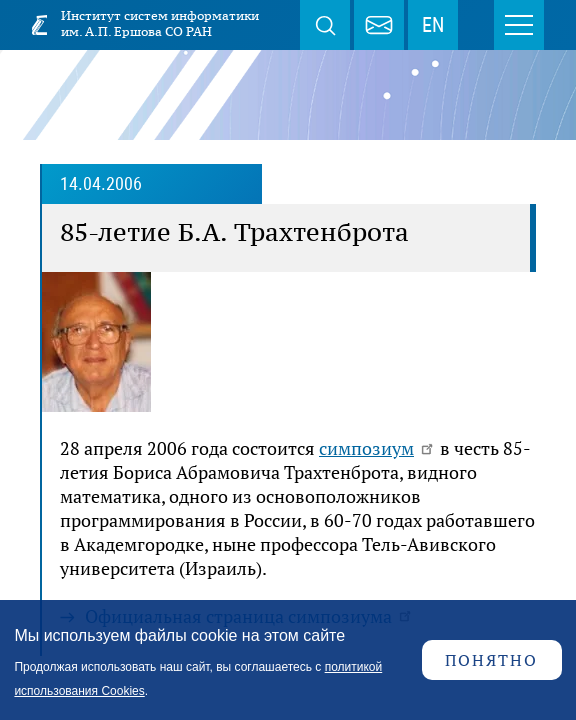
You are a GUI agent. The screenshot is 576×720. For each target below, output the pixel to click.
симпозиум (377, 448)
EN (433, 25)
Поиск (325, 25)
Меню (519, 25)
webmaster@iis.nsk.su (379, 25)
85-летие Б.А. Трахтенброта (234, 232)
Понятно (491, 660)
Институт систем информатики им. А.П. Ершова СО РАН (160, 23)
